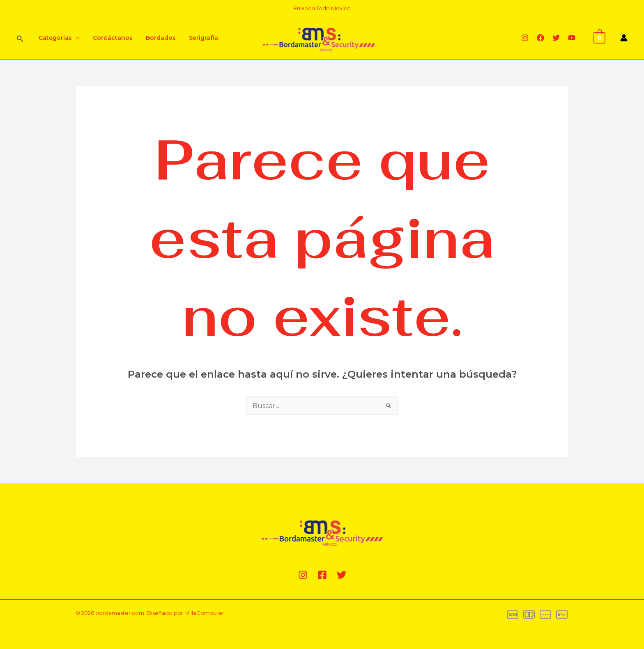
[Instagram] (525, 38)
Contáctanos (110, 38)
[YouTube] (572, 38)
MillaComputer (204, 613)
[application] (75, 38)
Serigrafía (198, 38)
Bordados (157, 38)
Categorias (58, 38)
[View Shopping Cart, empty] (599, 37)
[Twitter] (556, 38)
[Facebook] (540, 38)
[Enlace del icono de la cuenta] (624, 38)
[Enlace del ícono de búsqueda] (20, 38)
